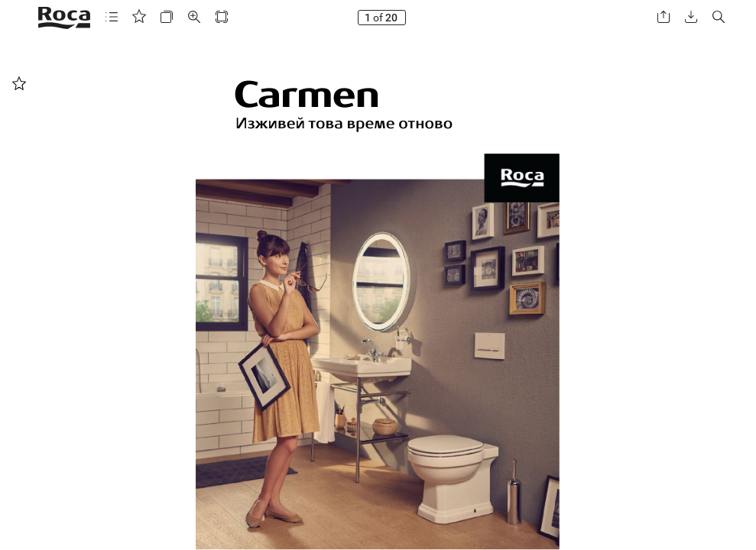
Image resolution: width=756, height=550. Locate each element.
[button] (112, 17)
